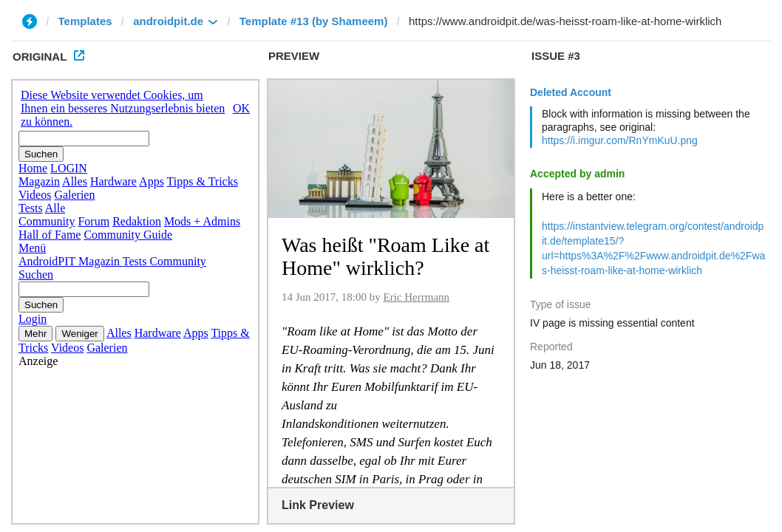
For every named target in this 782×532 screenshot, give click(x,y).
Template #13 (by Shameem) (314, 21)
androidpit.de (168, 21)
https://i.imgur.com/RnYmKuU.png (620, 140)
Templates (85, 21)
